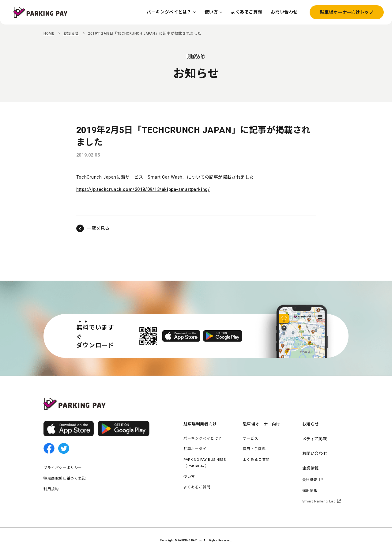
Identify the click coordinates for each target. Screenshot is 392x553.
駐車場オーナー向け (262, 424)
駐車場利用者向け (200, 424)
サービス (251, 438)
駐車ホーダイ (195, 449)
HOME (49, 33)
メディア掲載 (315, 439)
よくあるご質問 (197, 487)
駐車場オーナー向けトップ (347, 12)
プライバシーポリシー (63, 468)
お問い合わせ (315, 454)
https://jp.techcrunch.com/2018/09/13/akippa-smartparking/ (143, 189)
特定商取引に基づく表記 (65, 478)
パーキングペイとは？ (203, 438)
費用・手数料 (254, 449)
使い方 (189, 477)
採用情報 (310, 491)
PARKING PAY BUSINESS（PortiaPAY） (205, 463)
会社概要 (310, 480)
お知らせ (71, 33)
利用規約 (51, 489)
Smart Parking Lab (319, 501)
